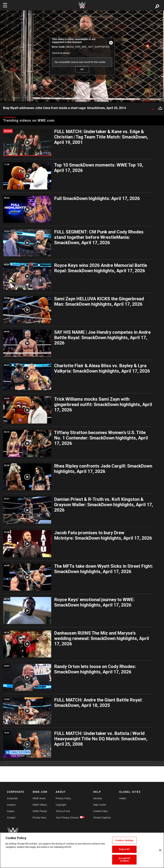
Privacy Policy (63, 798)
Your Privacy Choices (67, 818)
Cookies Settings (124, 840)
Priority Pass (39, 818)
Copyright (61, 805)
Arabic (123, 798)
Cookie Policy (101, 811)
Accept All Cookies (124, 860)
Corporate (12, 798)
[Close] (160, 850)
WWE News (39, 798)
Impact (11, 811)
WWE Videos (40, 805)
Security (98, 798)
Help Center (100, 805)
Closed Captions (102, 818)
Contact (11, 818)
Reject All (124, 849)
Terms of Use (63, 811)
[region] (82, 850)
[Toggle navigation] (5, 5)
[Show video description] (153, 108)
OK (82, 69)
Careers (11, 805)
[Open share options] (160, 108)
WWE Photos (40, 811)
